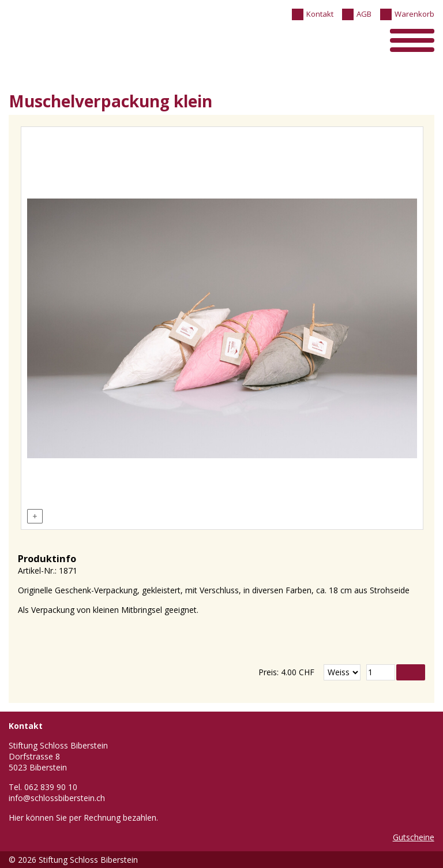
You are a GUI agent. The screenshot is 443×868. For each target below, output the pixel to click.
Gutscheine (414, 837)
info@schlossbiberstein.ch (57, 798)
